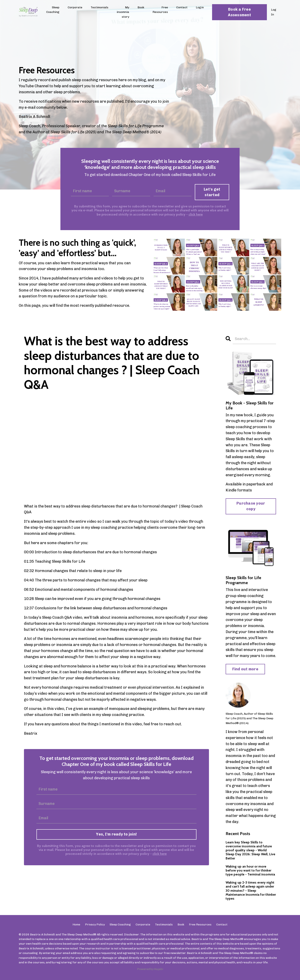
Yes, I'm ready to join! (116, 834)
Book (141, 7)
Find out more (245, 669)
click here (196, 214)
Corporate (75, 7)
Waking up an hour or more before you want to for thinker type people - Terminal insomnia (250, 870)
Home (76, 925)
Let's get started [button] (212, 192)
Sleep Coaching (53, 10)
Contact (182, 7)
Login (200, 7)
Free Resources (160, 10)
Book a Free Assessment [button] (239, 12)
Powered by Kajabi (150, 969)
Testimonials (99, 7)
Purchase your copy (251, 506)
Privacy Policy (95, 925)
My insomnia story (123, 12)
